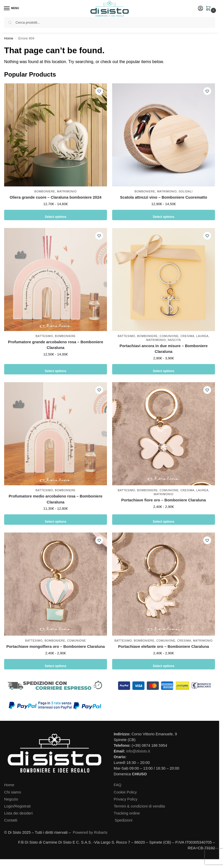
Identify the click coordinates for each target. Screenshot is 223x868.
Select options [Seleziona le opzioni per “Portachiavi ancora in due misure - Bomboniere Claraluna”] (164, 369)
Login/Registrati (17, 806)
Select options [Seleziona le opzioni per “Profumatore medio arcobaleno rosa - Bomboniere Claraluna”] (56, 519)
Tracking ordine (127, 813)
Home (9, 38)
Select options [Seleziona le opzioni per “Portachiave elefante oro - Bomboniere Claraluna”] (164, 664)
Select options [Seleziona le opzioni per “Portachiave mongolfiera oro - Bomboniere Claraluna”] (56, 664)
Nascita (174, 340)
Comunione (169, 336)
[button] (209, 9)
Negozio (11, 799)
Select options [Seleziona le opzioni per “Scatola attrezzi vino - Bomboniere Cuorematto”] (164, 215)
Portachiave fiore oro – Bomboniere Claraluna (164, 500)
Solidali (186, 191)
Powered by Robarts (90, 832)
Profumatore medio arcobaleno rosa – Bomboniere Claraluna (56, 499)
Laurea (202, 336)
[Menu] (12, 9)
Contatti (11, 820)
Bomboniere (45, 191)
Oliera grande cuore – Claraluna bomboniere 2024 (55, 197)
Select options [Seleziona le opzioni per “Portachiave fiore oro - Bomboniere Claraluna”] (164, 519)
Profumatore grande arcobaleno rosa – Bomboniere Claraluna (56, 345)
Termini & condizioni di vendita (139, 806)
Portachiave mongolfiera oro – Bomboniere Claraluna (55, 646)
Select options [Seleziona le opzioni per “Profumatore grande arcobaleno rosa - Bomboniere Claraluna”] (56, 369)
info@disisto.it (138, 751)
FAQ (117, 785)
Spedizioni (124, 820)
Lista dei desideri (18, 813)
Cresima (188, 336)
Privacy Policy (126, 799)
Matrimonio (67, 191)
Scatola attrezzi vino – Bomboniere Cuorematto (164, 197)
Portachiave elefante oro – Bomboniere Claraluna (164, 646)
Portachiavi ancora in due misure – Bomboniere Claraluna (163, 349)
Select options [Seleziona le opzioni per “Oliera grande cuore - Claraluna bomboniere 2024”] (56, 215)
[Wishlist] (99, 91)
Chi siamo (13, 792)
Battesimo (44, 336)
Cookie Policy (125, 792)
